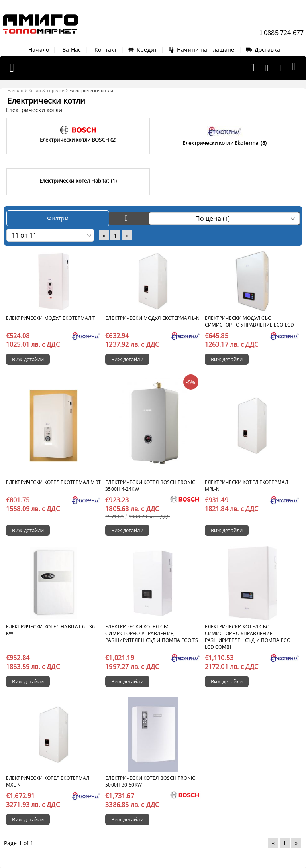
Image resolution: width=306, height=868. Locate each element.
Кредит (142, 50)
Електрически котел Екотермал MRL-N (246, 486)
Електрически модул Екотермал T (51, 318)
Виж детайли (28, 359)
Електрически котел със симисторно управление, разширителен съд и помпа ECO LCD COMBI (248, 637)
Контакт (106, 50)
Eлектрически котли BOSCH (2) (78, 140)
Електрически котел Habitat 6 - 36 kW (50, 630)
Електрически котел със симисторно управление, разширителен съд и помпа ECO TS (152, 633)
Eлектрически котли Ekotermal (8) (225, 143)
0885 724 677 (284, 33)
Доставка (263, 50)
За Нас (72, 50)
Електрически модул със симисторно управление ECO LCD (249, 321)
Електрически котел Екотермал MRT (53, 482)
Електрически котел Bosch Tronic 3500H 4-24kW (150, 486)
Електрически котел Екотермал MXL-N (48, 781)
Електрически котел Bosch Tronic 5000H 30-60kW (150, 781)
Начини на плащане (201, 50)
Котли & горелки (47, 90)
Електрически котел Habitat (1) (78, 181)
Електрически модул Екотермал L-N (152, 318)
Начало (39, 50)
